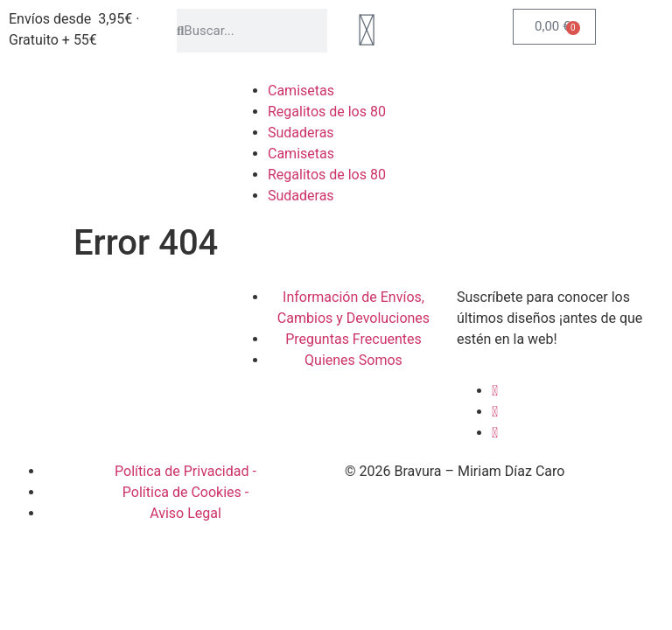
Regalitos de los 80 (327, 112)
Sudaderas (301, 133)
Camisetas (301, 91)
